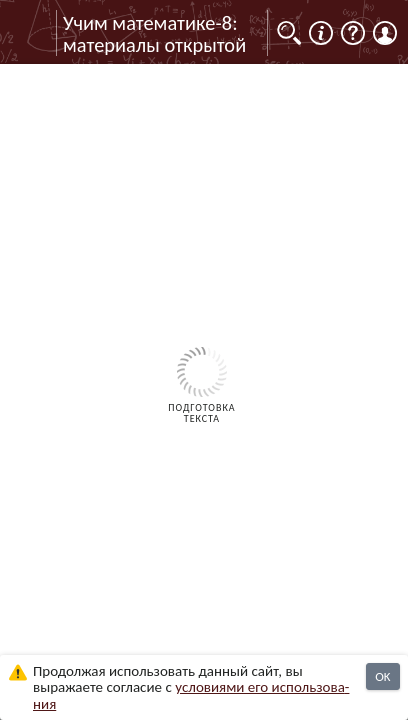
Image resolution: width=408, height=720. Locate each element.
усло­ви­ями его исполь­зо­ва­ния (191, 695)
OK (382, 676)
